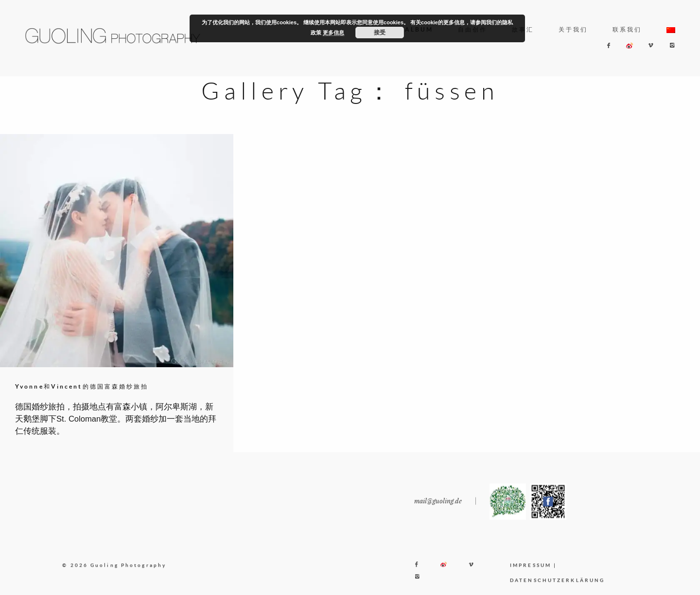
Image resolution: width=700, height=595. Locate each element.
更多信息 (333, 33)
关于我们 (573, 29)
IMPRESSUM (531, 571)
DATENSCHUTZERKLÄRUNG (557, 586)
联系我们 (627, 29)
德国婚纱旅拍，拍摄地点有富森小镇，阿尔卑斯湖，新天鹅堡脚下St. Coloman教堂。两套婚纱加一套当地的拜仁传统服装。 (116, 419)
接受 (380, 33)
